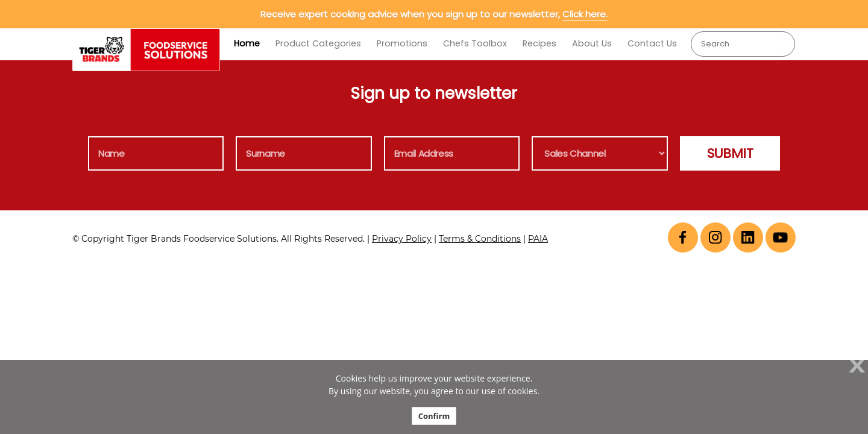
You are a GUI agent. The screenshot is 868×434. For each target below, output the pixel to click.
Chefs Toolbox (475, 43)
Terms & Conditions (480, 239)
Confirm (434, 416)
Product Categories (318, 43)
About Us (592, 43)
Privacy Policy (402, 239)
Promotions (402, 43)
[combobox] (743, 44)
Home (247, 43)
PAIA (538, 239)
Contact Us (652, 43)
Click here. (585, 14)
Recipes (539, 43)
